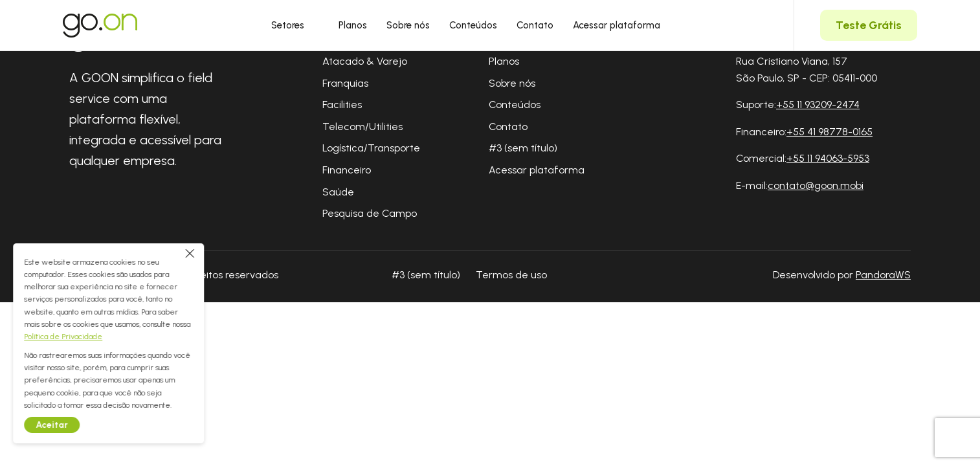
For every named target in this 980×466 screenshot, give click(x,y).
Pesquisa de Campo (370, 213)
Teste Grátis (869, 25)
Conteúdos (473, 25)
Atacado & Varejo (365, 61)
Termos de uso (511, 275)
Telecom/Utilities (362, 127)
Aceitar (67, 425)
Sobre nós (408, 25)
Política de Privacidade (78, 337)
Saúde (338, 192)
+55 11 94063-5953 (828, 158)
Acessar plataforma (617, 25)
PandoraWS (883, 275)
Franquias (345, 83)
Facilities (342, 105)
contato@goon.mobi (816, 185)
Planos (353, 25)
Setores (295, 25)
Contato (535, 25)
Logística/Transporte (371, 148)
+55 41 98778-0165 (830, 132)
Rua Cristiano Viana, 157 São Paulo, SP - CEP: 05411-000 (807, 70)
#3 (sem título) (523, 148)
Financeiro (347, 170)
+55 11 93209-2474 (818, 105)
